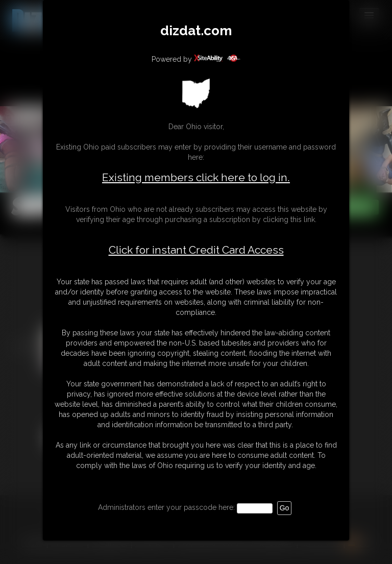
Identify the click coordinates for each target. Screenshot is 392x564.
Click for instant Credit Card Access (196, 250)
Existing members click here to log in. (196, 177)
